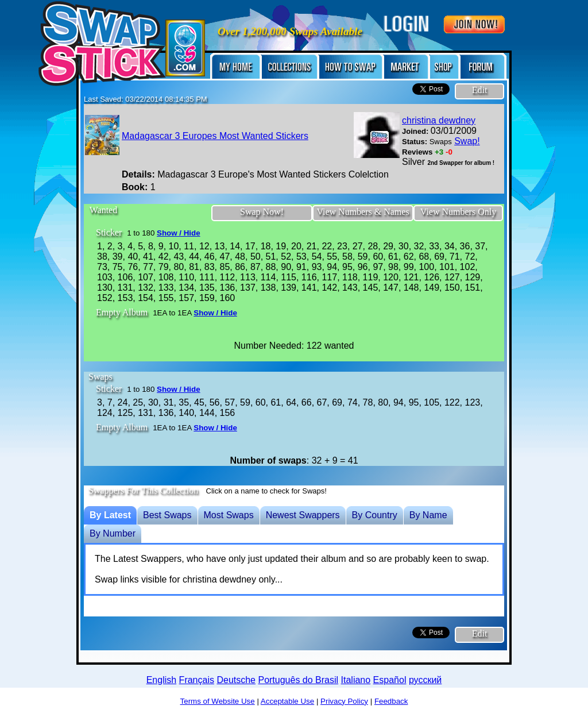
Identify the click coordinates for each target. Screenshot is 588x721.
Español (390, 680)
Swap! (467, 141)
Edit (480, 90)
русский (425, 680)
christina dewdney (439, 120)
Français (197, 680)
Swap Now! (262, 212)
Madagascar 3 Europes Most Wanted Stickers (215, 136)
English (161, 680)
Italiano (356, 680)
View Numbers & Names (363, 212)
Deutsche (236, 680)
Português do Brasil (298, 680)
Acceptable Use (287, 701)
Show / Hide (179, 233)
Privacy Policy (344, 701)
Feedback (391, 701)
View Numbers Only (458, 212)
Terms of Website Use (218, 701)
